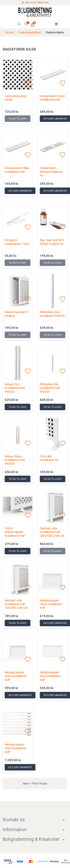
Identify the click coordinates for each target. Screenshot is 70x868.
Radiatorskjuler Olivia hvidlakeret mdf (51, 604)
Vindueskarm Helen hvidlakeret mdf (52, 98)
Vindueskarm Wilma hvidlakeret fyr (51, 172)
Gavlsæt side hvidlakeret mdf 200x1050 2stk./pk (52, 532)
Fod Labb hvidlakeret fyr (49, 458)
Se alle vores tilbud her (35, 2)
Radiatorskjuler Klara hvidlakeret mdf (15, 676)
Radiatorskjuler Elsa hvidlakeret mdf (50, 676)
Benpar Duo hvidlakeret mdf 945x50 (15, 388)
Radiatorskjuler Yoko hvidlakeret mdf (15, 748)
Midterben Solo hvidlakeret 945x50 (52, 314)
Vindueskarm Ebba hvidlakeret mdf (17, 170)
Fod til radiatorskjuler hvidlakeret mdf (15, 532)
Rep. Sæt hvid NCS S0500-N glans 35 (52, 242)
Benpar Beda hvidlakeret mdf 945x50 (15, 460)
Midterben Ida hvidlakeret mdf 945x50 (50, 388)
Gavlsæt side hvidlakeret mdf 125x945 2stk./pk (16, 604)
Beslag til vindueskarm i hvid (17, 242)
